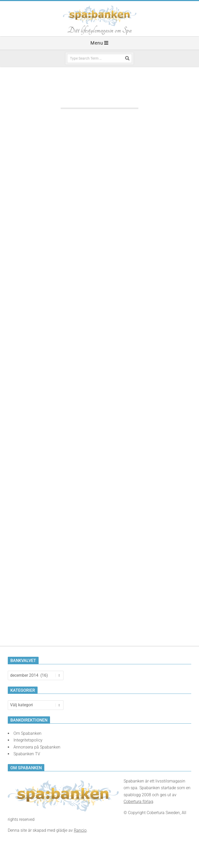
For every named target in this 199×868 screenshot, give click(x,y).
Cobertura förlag (138, 802)
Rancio (80, 830)
